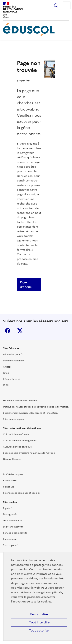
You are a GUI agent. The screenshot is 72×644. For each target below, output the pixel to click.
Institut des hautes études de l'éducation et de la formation (36, 407)
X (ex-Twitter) (20, 331)
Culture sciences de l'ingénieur (20, 441)
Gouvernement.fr (13, 521)
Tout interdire (39, 622)
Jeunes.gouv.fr (11, 539)
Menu (67, 5)
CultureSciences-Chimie (16, 434)
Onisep (7, 367)
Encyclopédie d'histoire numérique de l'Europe (29, 453)
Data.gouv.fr (10, 514)
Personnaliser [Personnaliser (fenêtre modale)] (39, 614)
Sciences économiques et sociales (22, 493)
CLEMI (7, 385)
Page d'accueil (27, 285)
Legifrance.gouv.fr (13, 527)
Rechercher (56, 5)
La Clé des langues (13, 474)
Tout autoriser (39, 630)
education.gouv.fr (13, 354)
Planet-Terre (10, 481)
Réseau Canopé (12, 379)
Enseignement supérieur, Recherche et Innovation (30, 413)
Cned (6, 373)
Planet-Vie (9, 487)
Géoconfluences (12, 459)
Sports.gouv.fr (11, 545)
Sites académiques (13, 419)
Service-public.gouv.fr (15, 533)
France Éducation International (20, 401)
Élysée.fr (8, 508)
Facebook (8, 331)
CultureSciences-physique (17, 447)
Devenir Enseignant (14, 361)
